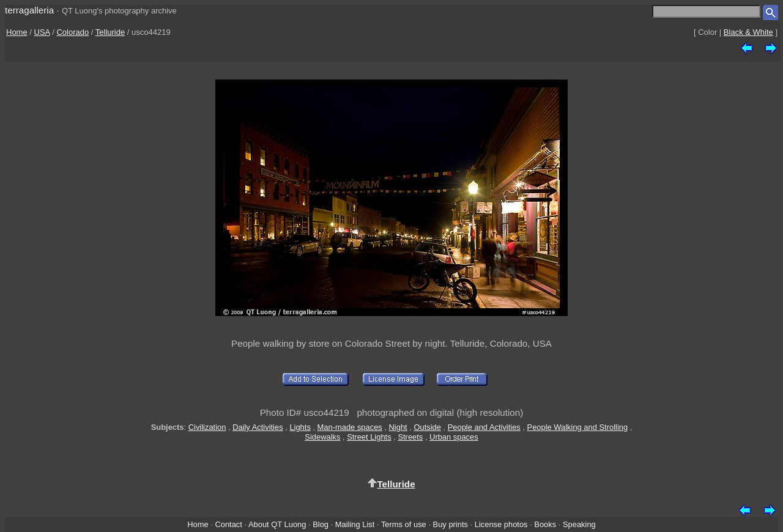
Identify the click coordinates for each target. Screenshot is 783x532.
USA (42, 32)
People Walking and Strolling (578, 427)
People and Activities (484, 427)
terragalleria (29, 10)
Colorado (72, 32)
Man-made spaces (350, 427)
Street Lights (369, 437)
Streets (410, 437)
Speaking (579, 524)
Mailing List (355, 524)
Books (545, 524)
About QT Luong (277, 524)
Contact (228, 524)
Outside (427, 427)
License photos (501, 524)
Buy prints (451, 524)
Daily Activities (258, 427)
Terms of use (404, 524)
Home (17, 32)
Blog (321, 524)
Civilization (207, 427)
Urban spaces (454, 437)
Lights (300, 427)
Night (398, 427)
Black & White (748, 32)
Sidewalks (322, 437)
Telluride (110, 32)
